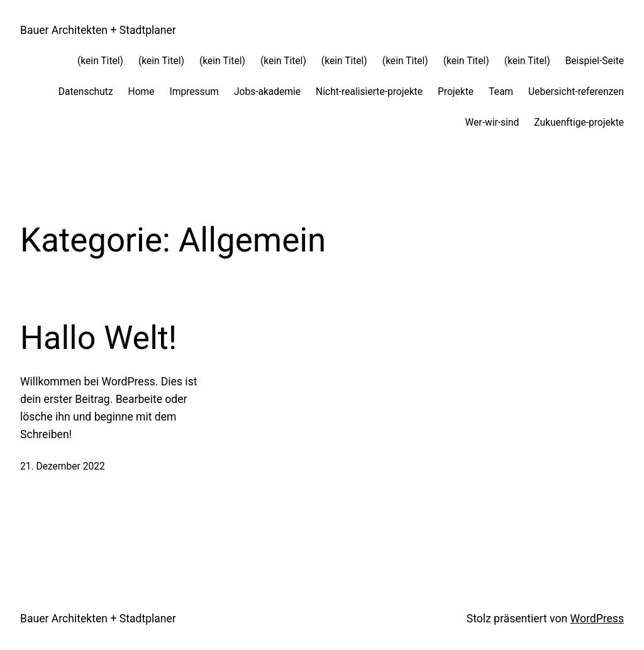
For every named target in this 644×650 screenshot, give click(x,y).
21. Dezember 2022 (63, 466)
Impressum (194, 92)
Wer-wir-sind (492, 123)
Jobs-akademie (267, 92)
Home (142, 92)
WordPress (597, 619)
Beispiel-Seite (595, 61)
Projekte (456, 92)
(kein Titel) (100, 61)
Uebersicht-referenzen (576, 92)
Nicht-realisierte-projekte (369, 92)
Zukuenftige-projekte (579, 123)
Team (501, 92)
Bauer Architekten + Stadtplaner (98, 30)
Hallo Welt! (98, 338)
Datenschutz (86, 92)
